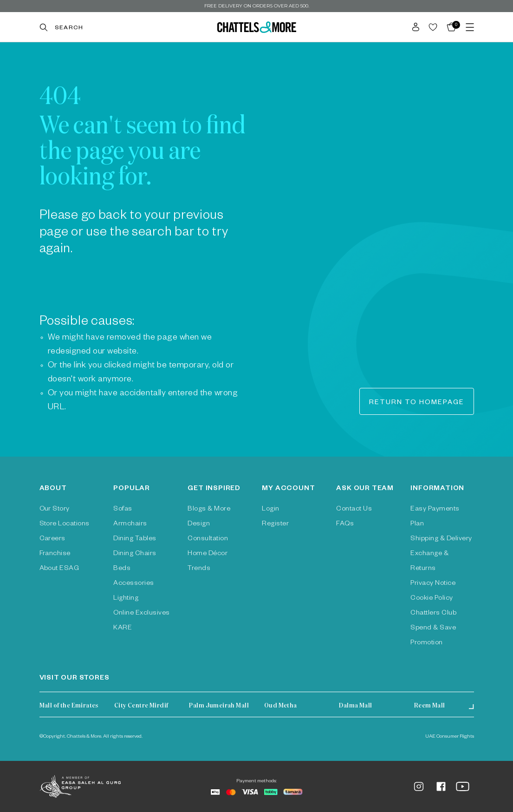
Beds (122, 569)
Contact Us (354, 510)
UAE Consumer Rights (450, 737)
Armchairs (130, 524)
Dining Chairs (135, 554)
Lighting (126, 599)
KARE (123, 629)
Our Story (55, 510)
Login (270, 510)
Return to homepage (417, 403)
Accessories (133, 584)
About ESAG (59, 569)
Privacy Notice (433, 584)
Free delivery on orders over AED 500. (257, 6)
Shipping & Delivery (441, 539)
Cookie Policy (432, 599)
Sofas (123, 510)
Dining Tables (135, 539)
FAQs (345, 524)
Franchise (55, 554)
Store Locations (65, 524)
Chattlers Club (433, 614)
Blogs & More (209, 510)
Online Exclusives (141, 614)
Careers (52, 539)
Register (275, 524)
